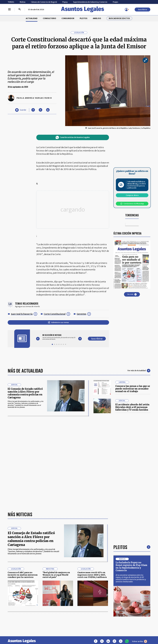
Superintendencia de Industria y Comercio (90, 2)
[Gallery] (59, 336)
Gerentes (81, 313)
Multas (23, 2)
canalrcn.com (122, 635)
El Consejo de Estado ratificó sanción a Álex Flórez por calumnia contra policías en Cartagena (25, 392)
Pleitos (120, 477)
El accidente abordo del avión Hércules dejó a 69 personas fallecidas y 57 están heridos (132, 406)
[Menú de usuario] (126, 10)
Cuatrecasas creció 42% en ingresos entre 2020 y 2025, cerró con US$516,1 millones (92, 505)
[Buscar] (20, 10)
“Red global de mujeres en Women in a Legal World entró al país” (56, 505)
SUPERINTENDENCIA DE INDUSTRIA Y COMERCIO (90, 621)
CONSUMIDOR (68, 18)
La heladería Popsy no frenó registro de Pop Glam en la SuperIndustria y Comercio (131, 496)
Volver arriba (140, 571)
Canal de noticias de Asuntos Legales (73, 137)
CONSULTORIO (49, 18)
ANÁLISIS (97, 18)
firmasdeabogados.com (96, 635)
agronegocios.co (38, 635)
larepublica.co (17, 635)
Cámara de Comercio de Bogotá (44, 2)
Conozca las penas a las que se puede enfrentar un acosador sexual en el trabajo (133, 388)
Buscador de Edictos (119, 18)
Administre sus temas (58, 321)
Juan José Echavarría (22, 313)
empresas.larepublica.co (65, 635)
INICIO (11, 602)
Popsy (65, 2)
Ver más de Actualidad (139, 369)
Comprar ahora (132, 195)
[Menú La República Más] (9, 10)
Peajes (115, 2)
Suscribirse (142, 10)
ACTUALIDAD (32, 18)
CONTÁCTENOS (59, 603)
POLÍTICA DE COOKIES (62, 621)
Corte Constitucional (55, 313)
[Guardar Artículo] (21, 110)
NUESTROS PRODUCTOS (62, 609)
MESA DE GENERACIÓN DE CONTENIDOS (90, 603)
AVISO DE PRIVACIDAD (89, 609)
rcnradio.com (142, 635)
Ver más (132, 294)
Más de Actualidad (25, 369)
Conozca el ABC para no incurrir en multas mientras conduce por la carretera (23, 505)
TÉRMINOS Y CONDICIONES (64, 614)
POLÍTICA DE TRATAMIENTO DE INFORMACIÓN (92, 614)
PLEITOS (84, 18)
